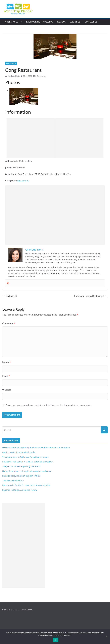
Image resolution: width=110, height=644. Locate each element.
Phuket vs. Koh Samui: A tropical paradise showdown (28, 462)
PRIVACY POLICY (10, 610)
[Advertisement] (31, 138)
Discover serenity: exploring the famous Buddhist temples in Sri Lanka (36, 448)
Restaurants (11, 63)
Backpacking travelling (39, 22)
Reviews (62, 22)
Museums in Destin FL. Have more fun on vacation (26, 485)
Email (6, 376)
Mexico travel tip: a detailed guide (19, 452)
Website (7, 390)
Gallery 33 (9, 296)
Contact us (91, 22)
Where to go (12, 22)
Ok (56, 640)
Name (7, 362)
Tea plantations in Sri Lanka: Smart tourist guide (25, 457)
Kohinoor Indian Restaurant (91, 296)
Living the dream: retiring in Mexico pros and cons (26, 471)
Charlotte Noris (14, 76)
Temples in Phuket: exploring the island (21, 466)
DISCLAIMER (27, 610)
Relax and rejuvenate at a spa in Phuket (21, 476)
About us (75, 22)
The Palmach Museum (13, 480)
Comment (9, 323)
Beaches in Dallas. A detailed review (20, 490)
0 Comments (39, 76)
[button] (20, 22)
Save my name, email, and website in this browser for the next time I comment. (49, 405)
